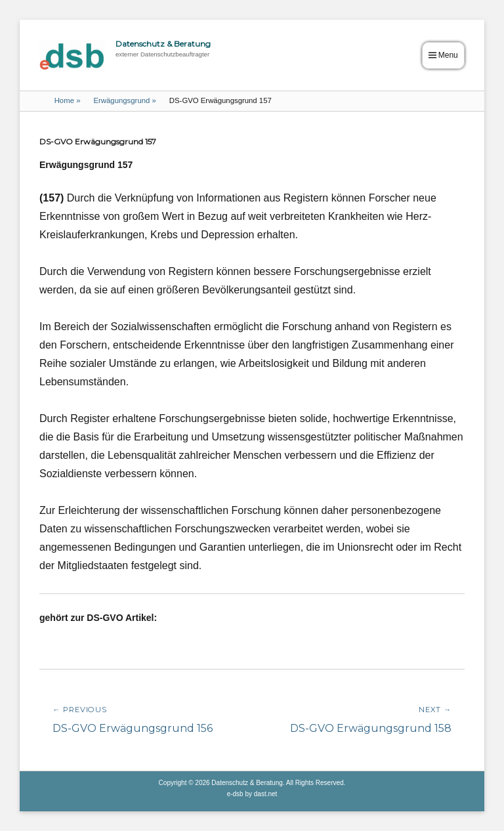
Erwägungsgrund (124, 100)
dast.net (266, 794)
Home (68, 100)
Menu (448, 55)
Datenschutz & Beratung (163, 44)
